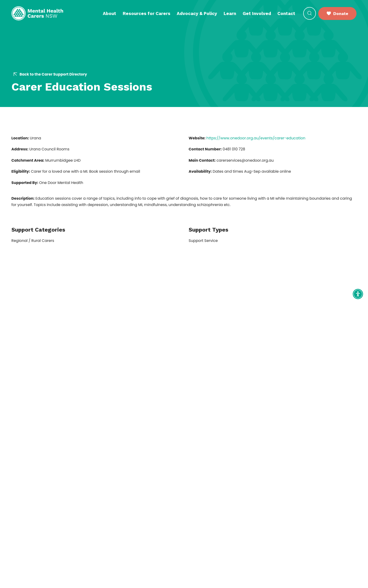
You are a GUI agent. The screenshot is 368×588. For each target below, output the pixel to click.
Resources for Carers (147, 13)
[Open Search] (310, 13)
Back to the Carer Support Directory (50, 74)
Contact (286, 13)
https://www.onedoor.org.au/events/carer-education (256, 138)
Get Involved (257, 13)
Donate (337, 13)
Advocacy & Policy (197, 13)
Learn (230, 13)
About (109, 13)
